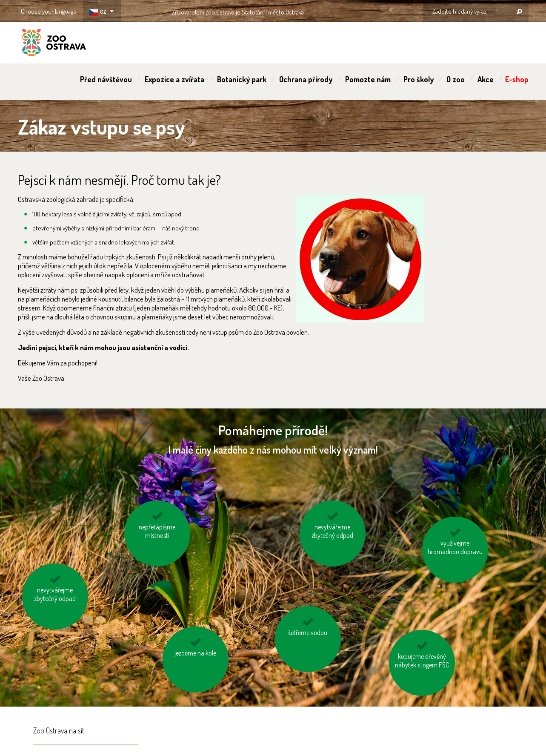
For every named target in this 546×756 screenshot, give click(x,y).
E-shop (517, 79)
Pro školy (419, 79)
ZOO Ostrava (54, 44)
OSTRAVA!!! (341, 10)
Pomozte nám (368, 79)
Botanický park (242, 79)
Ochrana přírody (306, 79)
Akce (486, 79)
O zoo (456, 79)
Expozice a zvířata (174, 79)
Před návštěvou (106, 79)
